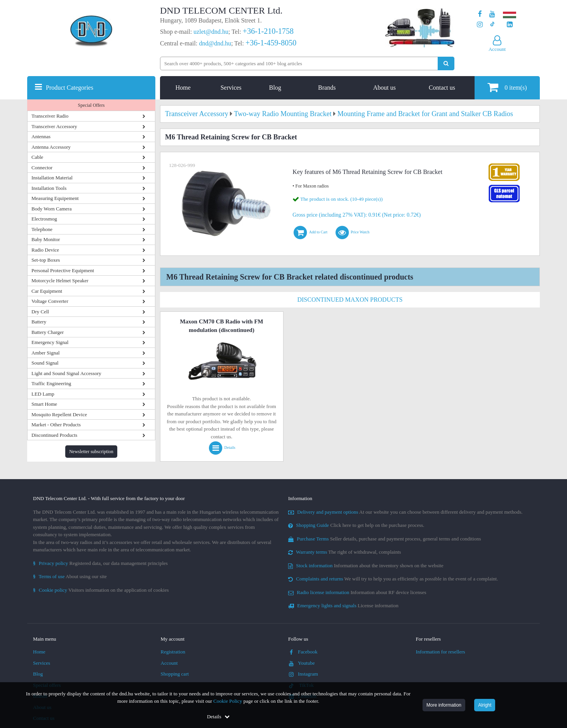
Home (183, 88)
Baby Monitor (46, 239)
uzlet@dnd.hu (211, 32)
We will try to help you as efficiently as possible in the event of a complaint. (393, 579)
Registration (173, 652)
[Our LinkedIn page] (510, 25)
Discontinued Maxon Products (350, 300)
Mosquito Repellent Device (59, 414)
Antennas (41, 136)
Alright (485, 705)
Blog (275, 88)
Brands (327, 88)
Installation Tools (49, 188)
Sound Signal (45, 363)
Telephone (42, 229)
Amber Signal (46, 353)
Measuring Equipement (55, 198)
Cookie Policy (228, 701)
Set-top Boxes (46, 260)
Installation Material (52, 178)
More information (444, 705)
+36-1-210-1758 (268, 31)
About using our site (70, 576)
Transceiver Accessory (54, 126)
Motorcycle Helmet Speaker (60, 281)
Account (169, 663)
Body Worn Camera (51, 209)
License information (343, 606)
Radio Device (45, 250)
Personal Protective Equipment (63, 270)
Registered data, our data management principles (100, 563)
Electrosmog (44, 219)
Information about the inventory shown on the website (366, 566)
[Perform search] (446, 63)
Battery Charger (48, 332)
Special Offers (91, 105)
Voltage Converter (50, 301)
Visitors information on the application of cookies (101, 590)
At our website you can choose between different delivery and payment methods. (405, 512)
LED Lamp (43, 394)
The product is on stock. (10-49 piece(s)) (341, 199)
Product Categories (70, 88)
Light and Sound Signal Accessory (66, 373)
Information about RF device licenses (357, 592)
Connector (42, 168)
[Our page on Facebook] (480, 14)
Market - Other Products (56, 425)
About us (384, 88)
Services (231, 88)
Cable (37, 157)
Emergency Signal (50, 342)
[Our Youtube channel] (492, 14)
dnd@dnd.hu (215, 43)
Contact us (442, 88)
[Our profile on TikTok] (492, 25)
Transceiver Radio (50, 116)
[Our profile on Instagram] (480, 25)
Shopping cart (175, 674)
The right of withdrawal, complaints (345, 552)
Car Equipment (47, 291)
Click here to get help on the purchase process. (356, 525)
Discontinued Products (54, 435)
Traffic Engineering (51, 383)
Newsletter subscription (91, 452)
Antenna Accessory (51, 147)
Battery (39, 322)
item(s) (507, 87)
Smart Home (44, 404)
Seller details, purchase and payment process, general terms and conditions (385, 539)
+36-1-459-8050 (271, 43)
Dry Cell (40, 312)
